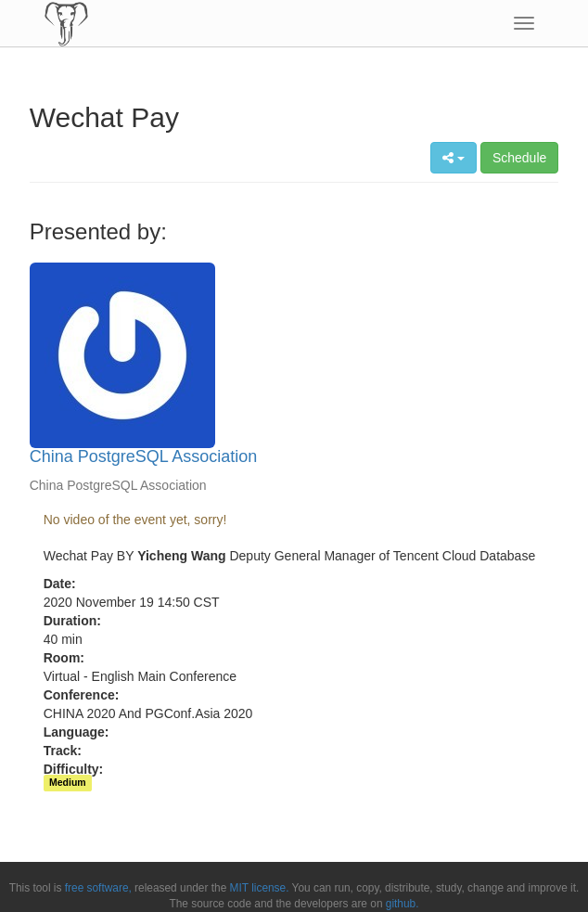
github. (403, 904)
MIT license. (260, 888)
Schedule (519, 158)
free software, (98, 888)
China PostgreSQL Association (143, 456)
